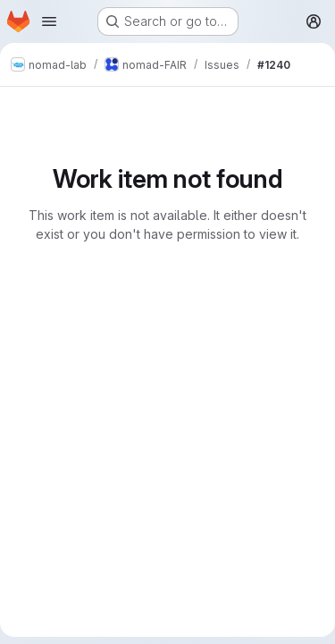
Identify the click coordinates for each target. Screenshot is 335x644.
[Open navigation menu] (49, 21)
